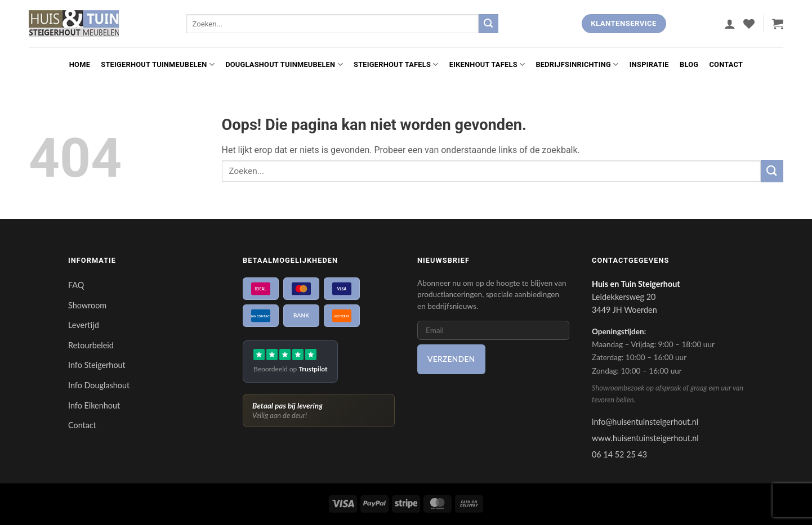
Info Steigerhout (97, 365)
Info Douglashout (99, 385)
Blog (689, 64)
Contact (726, 64)
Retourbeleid (91, 345)
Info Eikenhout (94, 405)
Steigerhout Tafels (396, 64)
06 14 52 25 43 (619, 454)
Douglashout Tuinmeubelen (284, 64)
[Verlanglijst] (749, 24)
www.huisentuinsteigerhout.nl (645, 438)
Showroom (87, 305)
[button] (730, 24)
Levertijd (84, 325)
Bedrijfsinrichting (577, 64)
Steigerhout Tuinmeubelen (158, 64)
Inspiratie (649, 64)
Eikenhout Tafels (487, 64)
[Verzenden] (488, 24)
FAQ (76, 285)
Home (80, 64)
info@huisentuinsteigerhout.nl (645, 422)
